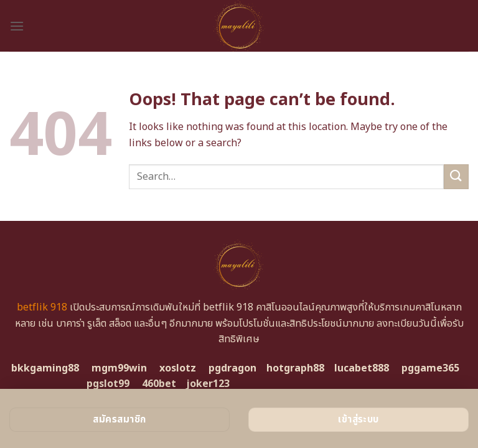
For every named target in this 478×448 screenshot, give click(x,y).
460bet (159, 384)
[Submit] (456, 176)
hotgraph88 (295, 368)
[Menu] (17, 26)
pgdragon (232, 368)
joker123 (208, 384)
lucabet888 (362, 368)
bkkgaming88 (45, 368)
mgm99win (119, 368)
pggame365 (430, 368)
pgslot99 (108, 384)
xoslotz (178, 368)
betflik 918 (42, 307)
